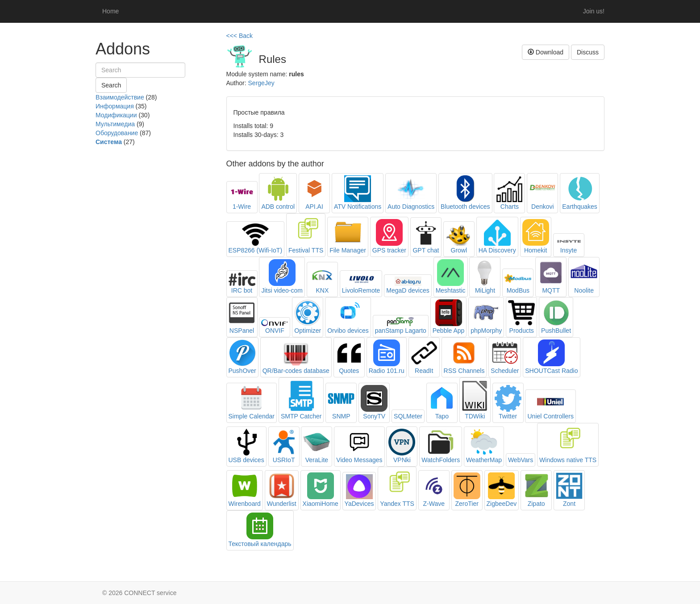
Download (546, 52)
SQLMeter (408, 416)
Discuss (588, 52)
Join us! (594, 11)
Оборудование (117, 133)
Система (109, 142)
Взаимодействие (120, 97)
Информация (115, 106)
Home (110, 11)
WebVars (521, 460)
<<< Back (240, 36)
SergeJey (261, 83)
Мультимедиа (115, 124)
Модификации (116, 115)
